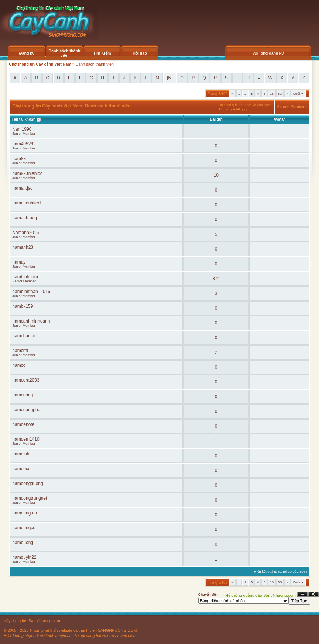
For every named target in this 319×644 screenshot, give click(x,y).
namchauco (24, 336)
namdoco (21, 469)
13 (272, 94)
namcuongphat (27, 410)
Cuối (298, 94)
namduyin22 (24, 557)
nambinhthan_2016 (31, 292)
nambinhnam (25, 277)
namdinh (21, 454)
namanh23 (23, 247)
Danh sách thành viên (65, 53)
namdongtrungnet (30, 498)
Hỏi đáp (140, 53)
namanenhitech (27, 203)
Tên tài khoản (23, 119)
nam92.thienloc (27, 173)
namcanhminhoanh (31, 321)
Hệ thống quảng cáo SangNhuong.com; (261, 595)
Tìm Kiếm (102, 53)
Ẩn (302, 594)
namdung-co (25, 513)
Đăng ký (27, 53)
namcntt (20, 351)
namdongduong (28, 483)
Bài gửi (216, 119)
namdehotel (24, 424)
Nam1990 (22, 129)
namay (19, 262)
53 (280, 94)
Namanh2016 (25, 233)
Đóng (313, 594)
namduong (23, 543)
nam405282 (24, 144)
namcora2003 (26, 380)
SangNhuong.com (44, 621)
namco (19, 365)
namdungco (24, 528)
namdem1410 (26, 439)
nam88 (19, 159)
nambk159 (23, 306)
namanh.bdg (25, 218)
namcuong (23, 395)
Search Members (292, 107)
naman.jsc (22, 188)
